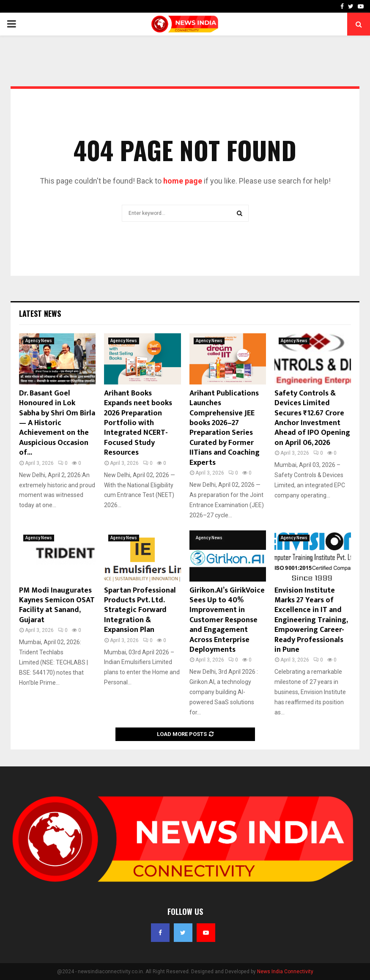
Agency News (39, 341)
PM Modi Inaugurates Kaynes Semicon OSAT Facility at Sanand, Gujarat (57, 605)
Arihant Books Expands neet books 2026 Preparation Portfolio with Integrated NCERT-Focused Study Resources (138, 423)
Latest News (40, 313)
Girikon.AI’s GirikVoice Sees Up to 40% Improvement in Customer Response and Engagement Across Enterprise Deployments (227, 620)
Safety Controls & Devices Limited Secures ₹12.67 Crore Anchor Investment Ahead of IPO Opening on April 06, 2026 (312, 418)
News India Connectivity (285, 972)
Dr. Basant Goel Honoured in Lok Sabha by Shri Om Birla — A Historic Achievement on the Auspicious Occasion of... (57, 423)
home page (183, 181)
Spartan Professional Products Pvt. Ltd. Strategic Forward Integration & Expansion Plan (140, 610)
